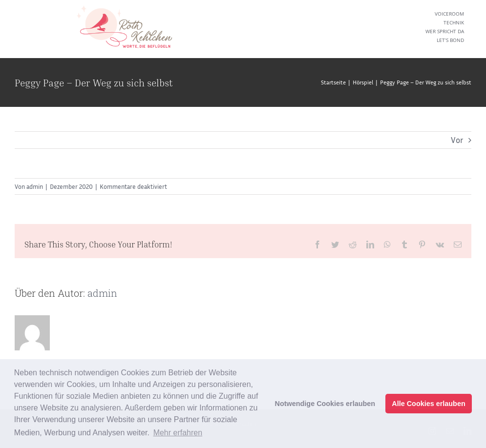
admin (35, 186)
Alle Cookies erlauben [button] (428, 404)
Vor (457, 140)
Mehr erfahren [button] (178, 433)
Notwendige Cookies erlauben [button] (325, 404)
